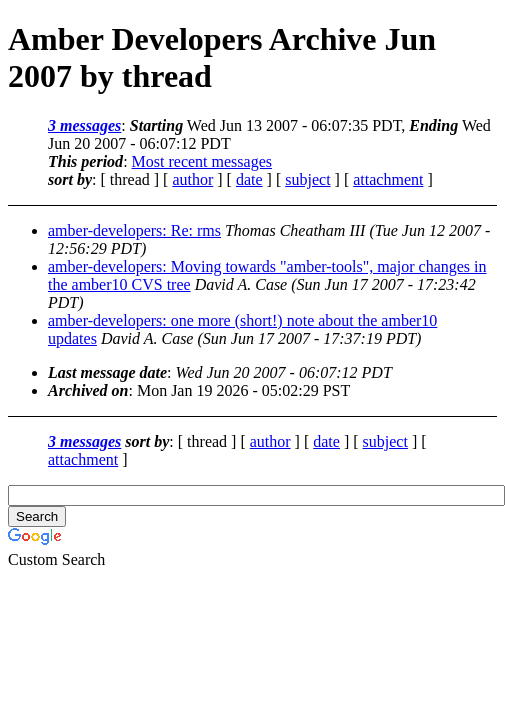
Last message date (107, 372)
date (249, 179)
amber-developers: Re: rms (134, 230)
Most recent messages (202, 161)
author (192, 179)
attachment (388, 179)
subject (307, 179)
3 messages (84, 125)
